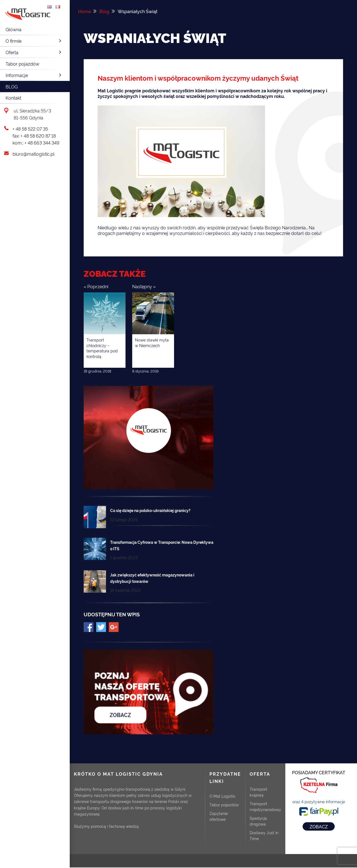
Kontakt (13, 98)
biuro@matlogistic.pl (33, 154)
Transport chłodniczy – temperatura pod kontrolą (102, 348)
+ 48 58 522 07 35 (30, 129)
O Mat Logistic (223, 796)
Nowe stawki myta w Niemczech (152, 342)
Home (85, 11)
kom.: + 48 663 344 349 (36, 143)
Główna (14, 29)
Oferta (34, 52)
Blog (12, 86)
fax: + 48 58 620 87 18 (34, 136)
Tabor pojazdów (22, 64)
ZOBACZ (319, 826)
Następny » (144, 286)
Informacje (34, 75)
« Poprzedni (96, 286)
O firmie (34, 41)
